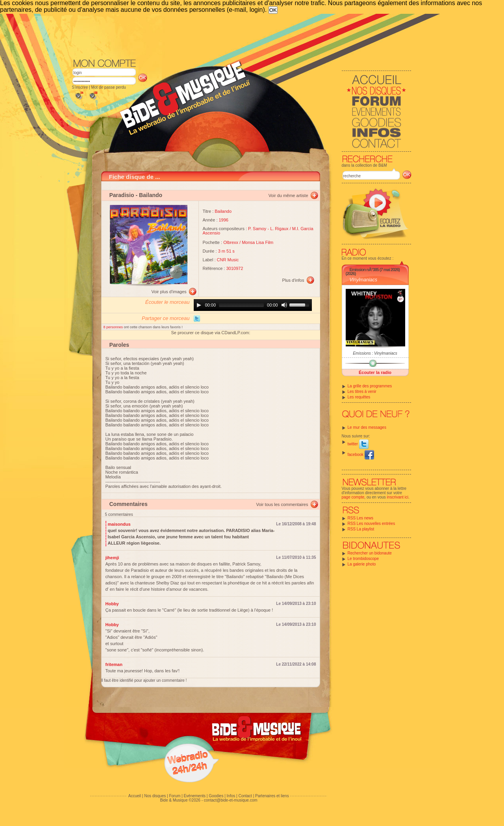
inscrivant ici (398, 497)
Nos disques (155, 796)
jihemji (112, 558)
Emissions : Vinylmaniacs (375, 353)
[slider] (241, 305)
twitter (358, 444)
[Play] (199, 305)
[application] (253, 305)
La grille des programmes (370, 386)
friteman (114, 664)
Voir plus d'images (169, 292)
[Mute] (284, 305)
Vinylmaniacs (363, 280)
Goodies (216, 796)
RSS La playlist (361, 529)
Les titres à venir (362, 392)
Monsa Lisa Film (258, 242)
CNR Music (228, 260)
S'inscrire (80, 87)
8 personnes (114, 327)
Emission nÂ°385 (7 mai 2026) (375, 270)
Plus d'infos (293, 280)
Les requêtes (359, 397)
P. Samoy (257, 229)
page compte (353, 497)
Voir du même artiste (288, 195)
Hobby (112, 604)
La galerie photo (362, 564)
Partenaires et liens (272, 796)
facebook (361, 455)
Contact (245, 796)
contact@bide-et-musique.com (231, 800)
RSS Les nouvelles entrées (372, 524)
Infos (231, 796)
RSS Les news (361, 518)
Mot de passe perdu (108, 87)
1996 (224, 220)
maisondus (119, 524)
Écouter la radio (375, 372)
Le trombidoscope (363, 559)
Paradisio (122, 195)
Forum (175, 796)
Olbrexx (231, 242)
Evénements (195, 796)
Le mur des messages (367, 427)
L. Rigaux (279, 229)
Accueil (135, 796)
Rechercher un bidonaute (370, 553)
